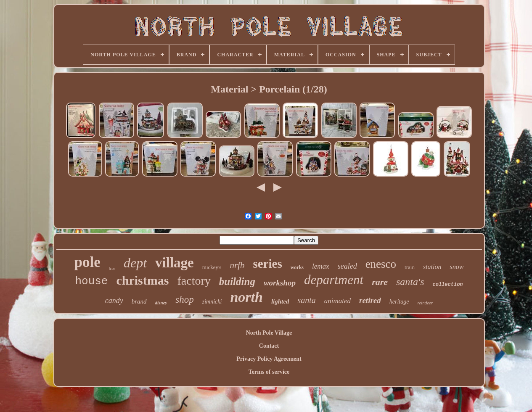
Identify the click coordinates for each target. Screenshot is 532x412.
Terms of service (269, 372)
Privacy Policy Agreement (269, 359)
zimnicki (212, 302)
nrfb (237, 265)
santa (306, 300)
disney (161, 303)
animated (337, 301)
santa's (410, 282)
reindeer (425, 303)
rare (380, 282)
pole (87, 262)
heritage (399, 302)
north (246, 297)
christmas (142, 280)
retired (370, 300)
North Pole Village (269, 333)
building (237, 281)
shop (184, 300)
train (410, 267)
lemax (321, 266)
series (267, 264)
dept (135, 263)
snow (457, 267)
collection (448, 285)
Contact (269, 346)
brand (139, 301)
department (334, 280)
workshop (280, 283)
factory (194, 281)
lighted (280, 301)
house (91, 281)
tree (112, 268)
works (297, 267)
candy (114, 301)
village (175, 263)
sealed (347, 266)
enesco (381, 264)
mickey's (212, 267)
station (432, 267)
